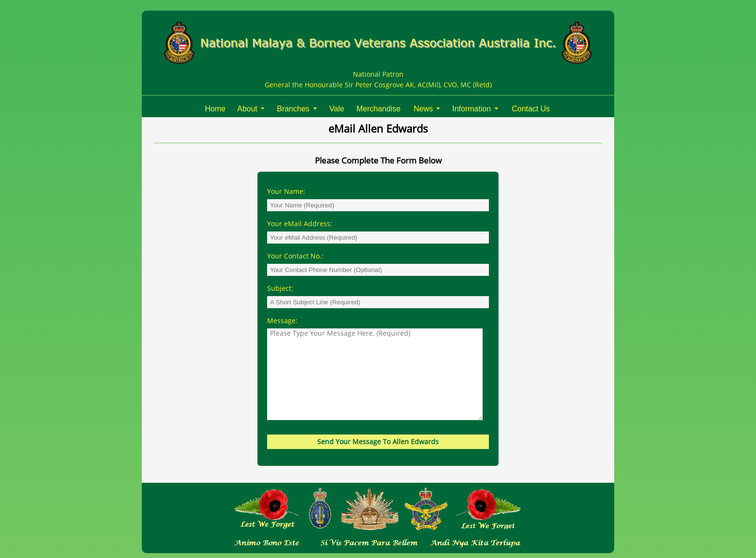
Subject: (282, 288)
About (247, 109)
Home (215, 109)
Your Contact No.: (297, 256)
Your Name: (288, 191)
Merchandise (378, 109)
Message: (284, 320)
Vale (337, 109)
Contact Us (531, 109)
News (423, 109)
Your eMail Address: (302, 224)
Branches (293, 109)
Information (472, 109)
